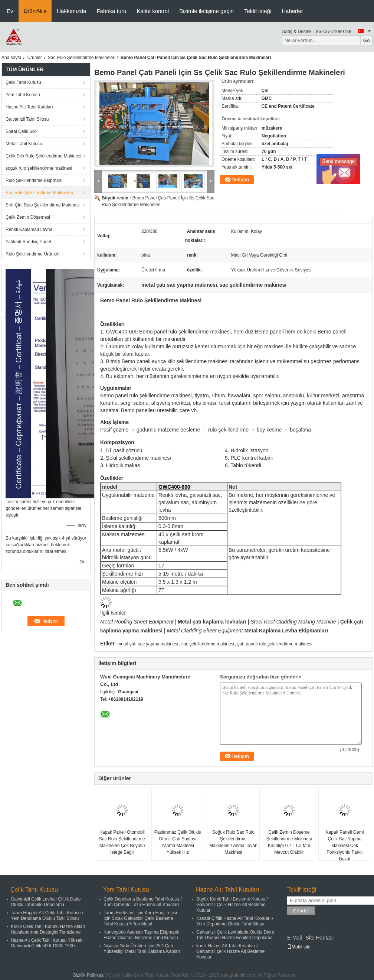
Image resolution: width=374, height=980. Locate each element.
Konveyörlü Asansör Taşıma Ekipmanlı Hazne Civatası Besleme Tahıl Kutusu (142, 935)
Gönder (301, 911)
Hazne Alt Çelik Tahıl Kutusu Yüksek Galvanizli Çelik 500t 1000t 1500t (47, 943)
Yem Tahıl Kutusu (23, 95)
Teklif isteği (258, 11)
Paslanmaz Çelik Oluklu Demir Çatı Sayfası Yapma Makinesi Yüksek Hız (178, 842)
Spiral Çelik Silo (21, 131)
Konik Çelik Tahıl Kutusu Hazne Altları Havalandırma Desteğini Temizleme (48, 929)
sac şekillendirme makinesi (208, 644)
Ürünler (34, 58)
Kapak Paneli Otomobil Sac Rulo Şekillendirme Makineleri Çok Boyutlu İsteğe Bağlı (122, 842)
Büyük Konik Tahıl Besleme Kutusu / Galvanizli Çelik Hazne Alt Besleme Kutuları (232, 905)
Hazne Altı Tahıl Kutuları (29, 107)
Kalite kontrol (153, 11)
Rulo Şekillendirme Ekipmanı (34, 180)
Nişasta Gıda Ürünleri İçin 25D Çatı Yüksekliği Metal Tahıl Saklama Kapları (142, 949)
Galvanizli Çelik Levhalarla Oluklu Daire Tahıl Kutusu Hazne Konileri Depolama (235, 935)
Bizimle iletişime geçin (206, 11)
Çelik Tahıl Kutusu (23, 82)
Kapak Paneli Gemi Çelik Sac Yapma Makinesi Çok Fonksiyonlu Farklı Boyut (345, 846)
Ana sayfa (11, 58)
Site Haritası (319, 938)
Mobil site (299, 947)
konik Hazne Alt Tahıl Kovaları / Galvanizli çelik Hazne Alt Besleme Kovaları (230, 951)
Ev (10, 11)
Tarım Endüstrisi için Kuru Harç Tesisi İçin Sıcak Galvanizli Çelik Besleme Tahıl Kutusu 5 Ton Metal (140, 918)
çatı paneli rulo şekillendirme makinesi (275, 644)
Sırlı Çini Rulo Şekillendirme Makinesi (42, 205)
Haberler (292, 11)
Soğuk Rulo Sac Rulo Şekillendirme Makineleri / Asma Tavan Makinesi (233, 842)
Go (366, 40)
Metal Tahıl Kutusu (24, 144)
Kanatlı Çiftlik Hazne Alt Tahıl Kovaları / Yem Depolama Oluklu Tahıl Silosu (235, 921)
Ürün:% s (35, 11)
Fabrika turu (111, 11)
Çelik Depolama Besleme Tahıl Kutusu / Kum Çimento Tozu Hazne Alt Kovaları (143, 902)
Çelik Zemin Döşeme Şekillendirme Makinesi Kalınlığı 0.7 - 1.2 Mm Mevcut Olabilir (289, 842)
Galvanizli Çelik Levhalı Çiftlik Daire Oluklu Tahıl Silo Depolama (46, 902)
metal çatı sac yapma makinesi (148, 644)
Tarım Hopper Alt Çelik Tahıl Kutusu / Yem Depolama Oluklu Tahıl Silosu (47, 916)
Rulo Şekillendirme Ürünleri (32, 254)
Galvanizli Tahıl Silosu (27, 119)
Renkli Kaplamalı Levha (29, 229)
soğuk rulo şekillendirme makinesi (39, 168)
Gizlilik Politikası (89, 975)
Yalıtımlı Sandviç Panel (28, 242)
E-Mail (295, 938)
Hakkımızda (71, 11)
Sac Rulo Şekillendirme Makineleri (82, 58)
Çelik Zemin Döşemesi (28, 217)
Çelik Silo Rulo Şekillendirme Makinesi (43, 156)
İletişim (241, 180)
